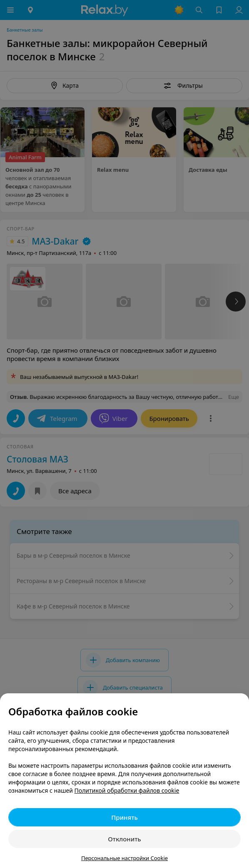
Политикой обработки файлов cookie (127, 790)
